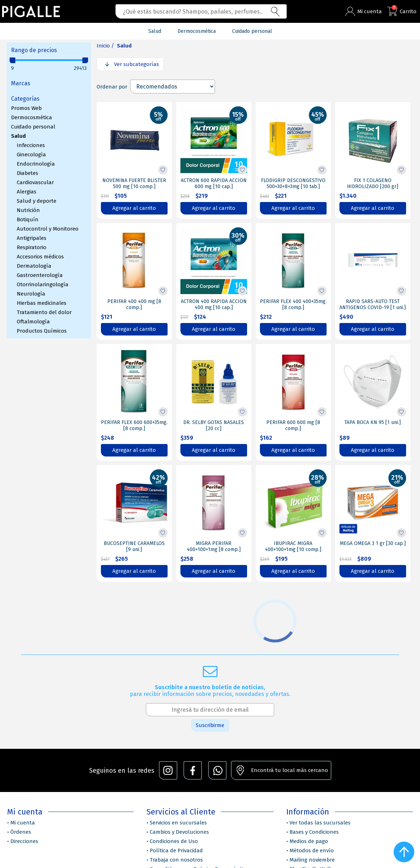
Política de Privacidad (176, 851)
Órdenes (21, 832)
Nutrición (28, 210)
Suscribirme (210, 725)
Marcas (21, 83)
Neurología (31, 294)
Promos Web (26, 108)
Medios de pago (309, 841)
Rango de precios (34, 50)
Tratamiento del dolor (44, 312)
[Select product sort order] (173, 87)
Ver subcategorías (137, 64)
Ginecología (31, 155)
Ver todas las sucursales (320, 823)
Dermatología (34, 266)
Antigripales (32, 238)
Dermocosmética (32, 117)
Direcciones (24, 841)
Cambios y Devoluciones (179, 832)
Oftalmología (33, 322)
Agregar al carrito (134, 208)
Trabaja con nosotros (176, 860)
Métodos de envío (312, 851)
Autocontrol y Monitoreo (48, 229)
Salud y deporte (37, 201)
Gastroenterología (40, 275)
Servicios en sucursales (178, 823)
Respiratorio (32, 247)
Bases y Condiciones (314, 832)
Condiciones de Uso (174, 841)
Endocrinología (36, 164)
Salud (18, 136)
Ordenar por (112, 87)
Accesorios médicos (40, 257)
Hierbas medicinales (42, 303)
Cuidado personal (33, 127)
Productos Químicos (42, 331)
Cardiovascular (35, 182)
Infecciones (31, 145)
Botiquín (28, 219)
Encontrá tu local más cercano (290, 770)
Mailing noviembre (312, 860)
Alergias (27, 192)
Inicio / (105, 46)
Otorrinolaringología (43, 284)
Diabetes (27, 173)
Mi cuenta (23, 823)
